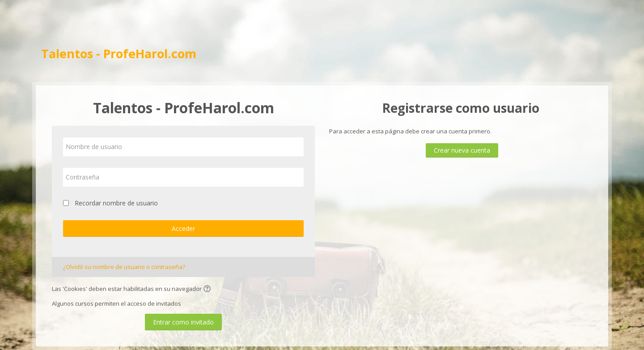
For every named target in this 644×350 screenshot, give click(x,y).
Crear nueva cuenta (462, 150)
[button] (208, 290)
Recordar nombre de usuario (116, 203)
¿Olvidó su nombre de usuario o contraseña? (124, 267)
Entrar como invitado (183, 322)
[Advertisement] (322, 22)
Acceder (183, 228)
